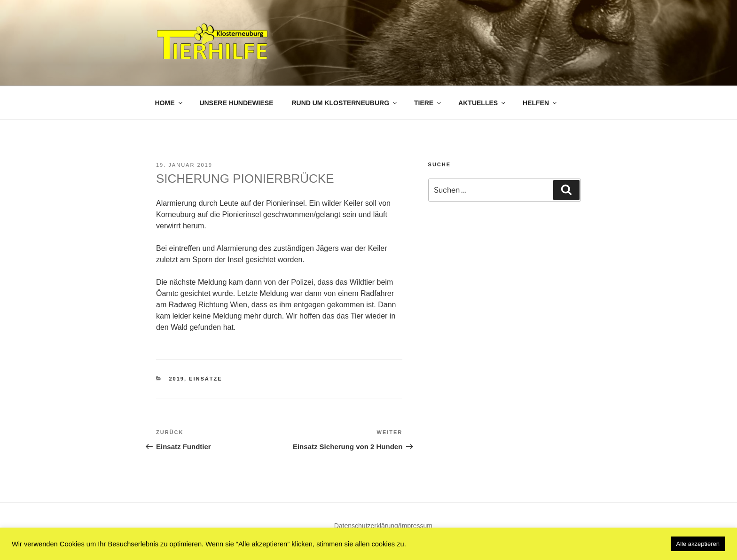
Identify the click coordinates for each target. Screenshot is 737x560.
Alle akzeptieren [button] (698, 544)
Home (169, 103)
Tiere (428, 103)
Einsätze (205, 379)
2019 (177, 379)
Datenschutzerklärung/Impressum (383, 526)
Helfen (540, 103)
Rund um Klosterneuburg (345, 103)
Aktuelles (482, 103)
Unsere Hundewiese (236, 103)
